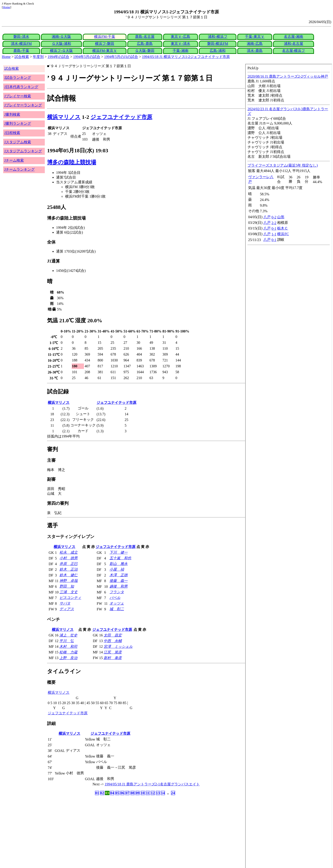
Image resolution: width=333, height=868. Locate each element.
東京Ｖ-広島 (180, 37)
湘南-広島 (255, 44)
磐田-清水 (21, 37)
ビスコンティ (70, 598)
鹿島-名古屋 (145, 37)
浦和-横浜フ (218, 37)
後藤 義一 (119, 581)
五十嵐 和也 (120, 558)
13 (158, 793)
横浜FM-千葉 (105, 37)
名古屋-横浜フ (294, 51)
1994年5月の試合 (87, 57)
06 (122, 793)
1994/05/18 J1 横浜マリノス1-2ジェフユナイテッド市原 (186, 57)
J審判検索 (12, 114)
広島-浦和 (218, 51)
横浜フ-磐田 (105, 44)
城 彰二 (117, 609)
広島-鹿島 (145, 44)
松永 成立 (69, 552)
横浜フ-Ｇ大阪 (61, 51)
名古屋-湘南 (294, 37)
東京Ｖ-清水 (180, 44)
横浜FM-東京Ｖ (105, 51)
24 (173, 793)
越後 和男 (119, 586)
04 (112, 793)
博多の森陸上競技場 (72, 162)
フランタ (117, 592)
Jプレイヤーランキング (23, 105)
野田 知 (67, 586)
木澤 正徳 (119, 575)
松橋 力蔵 (68, 652)
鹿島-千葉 (21, 51)
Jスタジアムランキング (23, 151)
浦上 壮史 (68, 635)
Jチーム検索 (14, 160)
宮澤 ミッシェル (118, 647)
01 (97, 793)
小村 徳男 (69, 558)
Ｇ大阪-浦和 (61, 44)
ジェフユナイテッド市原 (121, 117)
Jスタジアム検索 (18, 142)
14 (163, 793)
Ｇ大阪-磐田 (145, 51)
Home (6, 7)
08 (133, 793)
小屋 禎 (117, 569)
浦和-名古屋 (294, 44)
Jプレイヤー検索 (18, 96)
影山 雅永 (119, 564)
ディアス (67, 609)
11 (148, 793)
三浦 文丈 (69, 592)
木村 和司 (68, 647)
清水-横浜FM (21, 44)
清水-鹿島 (255, 51)
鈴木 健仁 (69, 575)
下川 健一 (119, 552)
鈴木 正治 (69, 569)
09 (138, 793)
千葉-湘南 (180, 51)
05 (117, 793)
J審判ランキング (18, 123)
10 (143, 793)
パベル (115, 598)
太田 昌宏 (113, 635)
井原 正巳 (69, 564)
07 (127, 793)
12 (153, 793)
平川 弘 (67, 641)
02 (102, 793)
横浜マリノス (64, 117)
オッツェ (117, 603)
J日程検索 (12, 133)
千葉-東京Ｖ (255, 37)
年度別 (38, 57)
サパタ (65, 603)
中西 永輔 (113, 641)
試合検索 (22, 57)
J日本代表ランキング (21, 87)
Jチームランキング (19, 169)
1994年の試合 (58, 57)
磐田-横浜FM (218, 44)
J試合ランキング (18, 78)
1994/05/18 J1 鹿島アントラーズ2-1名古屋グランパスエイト (152, 784)
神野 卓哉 (69, 581)
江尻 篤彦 (113, 652)
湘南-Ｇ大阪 (61, 37)
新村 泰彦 (113, 658)
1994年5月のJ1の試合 (121, 57)
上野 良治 (68, 658)
